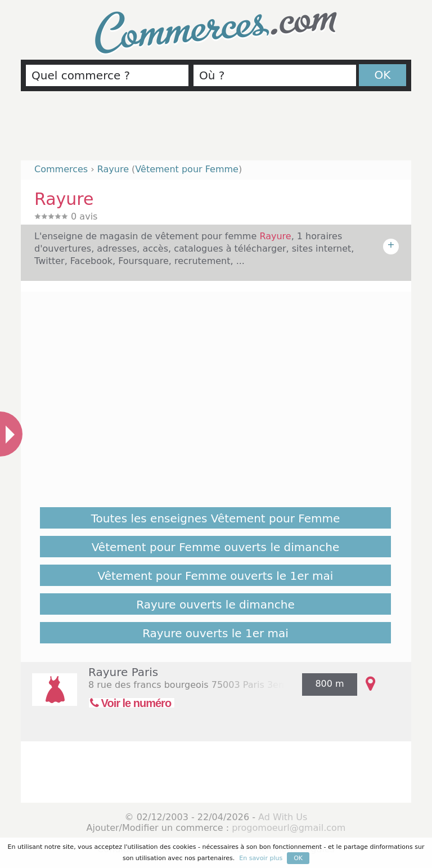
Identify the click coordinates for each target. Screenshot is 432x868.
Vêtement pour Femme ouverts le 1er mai (216, 576)
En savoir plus (261, 858)
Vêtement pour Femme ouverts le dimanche (216, 547)
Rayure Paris (123, 672)
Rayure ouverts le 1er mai (215, 633)
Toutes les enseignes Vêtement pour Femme (215, 518)
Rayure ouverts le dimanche (215, 605)
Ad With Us (283, 817)
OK (383, 75)
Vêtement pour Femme (187, 169)
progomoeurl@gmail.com (289, 828)
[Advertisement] (216, 131)
